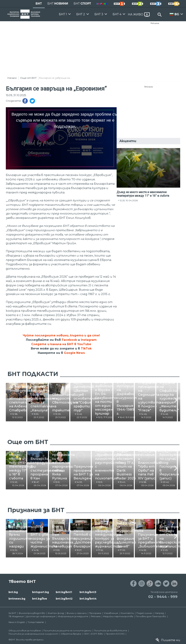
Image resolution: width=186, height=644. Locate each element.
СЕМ (86, 634)
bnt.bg (13, 592)
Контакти (127, 613)
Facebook (69, 340)
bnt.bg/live (40, 599)
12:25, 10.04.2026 (129, 200)
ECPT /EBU (97, 634)
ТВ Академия (16, 616)
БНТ (39, 4)
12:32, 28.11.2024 (21, 553)
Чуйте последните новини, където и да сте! (61, 335)
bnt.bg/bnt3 (88, 592)
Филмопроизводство (32, 613)
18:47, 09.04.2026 (80, 485)
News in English (17, 622)
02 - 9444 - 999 (163, 597)
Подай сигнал (144, 613)
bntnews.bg (17, 599)
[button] (176, 400)
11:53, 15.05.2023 (137, 553)
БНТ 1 (63, 14)
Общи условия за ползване (25, 630)
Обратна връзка (71, 634)
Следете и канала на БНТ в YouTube (61, 344)
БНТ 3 (99, 14)
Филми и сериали (77, 613)
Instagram (89, 340)
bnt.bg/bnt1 (64, 592)
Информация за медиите (73, 616)
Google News (74, 353)
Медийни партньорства (118, 616)
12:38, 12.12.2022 (21, 417)
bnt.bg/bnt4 (88, 599)
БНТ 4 (117, 14)
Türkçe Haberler (36, 622)
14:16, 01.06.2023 (79, 553)
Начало (12, 78)
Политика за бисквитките (111, 630)
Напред (159, 613)
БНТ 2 (81, 14)
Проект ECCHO (115, 634)
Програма (95, 613)
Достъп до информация (41, 616)
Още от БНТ (28, 78)
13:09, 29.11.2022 (138, 417)
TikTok (86, 348)
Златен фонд (56, 613)
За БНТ (12, 613)
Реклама (155, 23)
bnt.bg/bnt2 (64, 599)
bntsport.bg (41, 592)
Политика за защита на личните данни (67, 630)
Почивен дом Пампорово (151, 616)
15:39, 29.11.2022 (79, 417)
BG (177, 14)
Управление (111, 613)
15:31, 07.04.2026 (138, 485)
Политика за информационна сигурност (33, 634)
